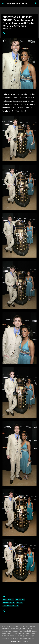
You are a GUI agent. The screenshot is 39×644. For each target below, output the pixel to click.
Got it (26, 642)
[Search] (36, 3)
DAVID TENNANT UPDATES (16, 3)
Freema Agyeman (9, 603)
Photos (19, 603)
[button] (4, 33)
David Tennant (8, 600)
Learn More (16, 642)
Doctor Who (20, 600)
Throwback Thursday (11, 606)
